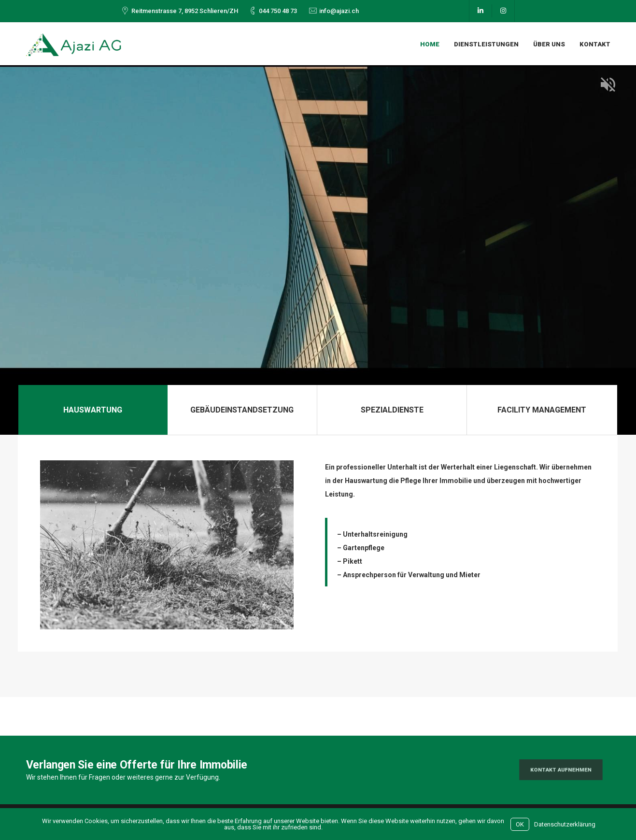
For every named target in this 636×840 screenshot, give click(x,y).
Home (430, 44)
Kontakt (595, 44)
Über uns (549, 44)
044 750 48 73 (278, 11)
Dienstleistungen (486, 44)
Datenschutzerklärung (565, 824)
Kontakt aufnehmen (560, 770)
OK (520, 824)
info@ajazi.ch (339, 11)
